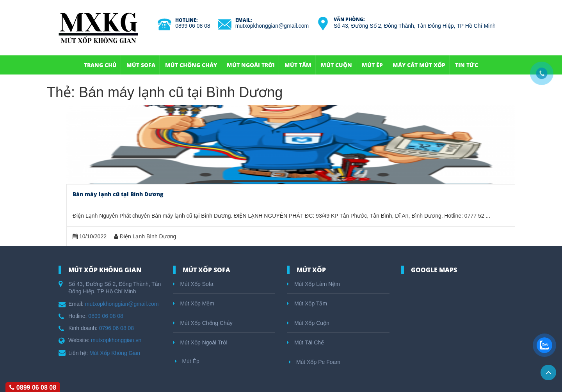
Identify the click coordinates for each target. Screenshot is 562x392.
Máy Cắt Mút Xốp (419, 65)
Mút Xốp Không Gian (115, 353)
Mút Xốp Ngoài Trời (200, 342)
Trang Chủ (100, 65)
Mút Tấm (298, 65)
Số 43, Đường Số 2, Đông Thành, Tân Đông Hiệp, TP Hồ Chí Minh (415, 26)
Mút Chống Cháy (191, 65)
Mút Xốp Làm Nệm (313, 284)
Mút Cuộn (336, 65)
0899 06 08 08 (193, 26)
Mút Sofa (141, 65)
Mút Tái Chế (305, 342)
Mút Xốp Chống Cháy (203, 323)
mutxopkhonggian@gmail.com (272, 26)
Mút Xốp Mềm (194, 303)
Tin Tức (467, 65)
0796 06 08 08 (117, 328)
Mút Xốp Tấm (307, 303)
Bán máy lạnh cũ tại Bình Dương (118, 194)
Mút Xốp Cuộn (308, 323)
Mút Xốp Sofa (193, 284)
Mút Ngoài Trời (251, 65)
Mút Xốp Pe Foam (315, 362)
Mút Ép (372, 65)
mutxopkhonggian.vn (116, 340)
